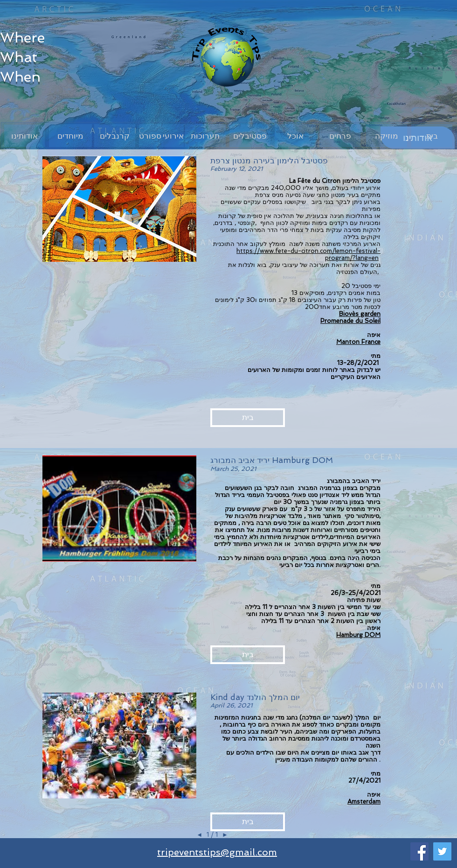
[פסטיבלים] (250, 136)
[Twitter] (442, 851)
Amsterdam (364, 801)
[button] (449, 74)
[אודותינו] (24, 136)
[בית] (432, 136)
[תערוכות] (205, 136)
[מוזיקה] (387, 136)
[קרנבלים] (115, 136)
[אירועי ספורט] (161, 136)
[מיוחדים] (70, 136)
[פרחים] (340, 136)
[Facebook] (419, 851)
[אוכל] (295, 136)
